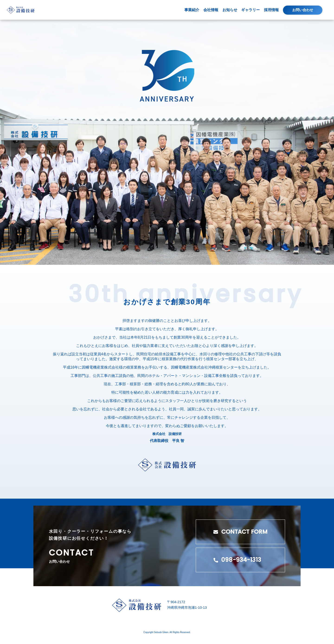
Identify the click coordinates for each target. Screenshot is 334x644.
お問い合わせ (303, 10)
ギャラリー (250, 10)
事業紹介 (192, 10)
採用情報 (271, 10)
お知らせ (230, 10)
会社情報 (211, 10)
